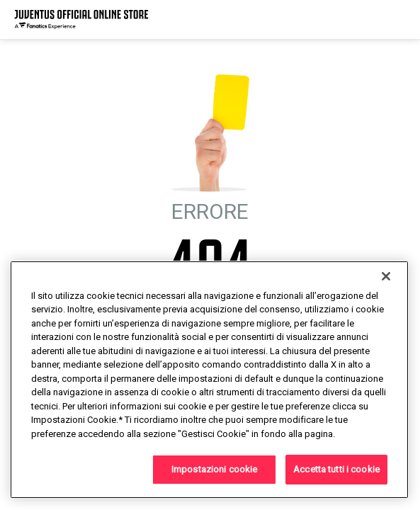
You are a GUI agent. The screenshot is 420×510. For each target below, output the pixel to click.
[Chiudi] (386, 276)
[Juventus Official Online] (81, 19)
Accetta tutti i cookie (336, 469)
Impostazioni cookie (214, 469)
